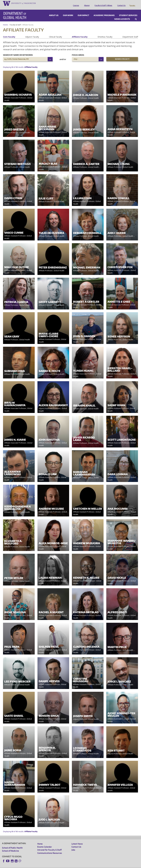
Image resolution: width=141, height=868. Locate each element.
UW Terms (50, 866)
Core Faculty (9, 33)
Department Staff (130, 33)
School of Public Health (12, 844)
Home (5, 21)
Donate (132, 3)
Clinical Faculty (55, 33)
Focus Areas (78, 51)
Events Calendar (45, 843)
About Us (54, 12)
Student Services (128, 12)
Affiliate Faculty (80, 33)
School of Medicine (10, 847)
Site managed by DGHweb (66, 866)
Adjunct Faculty (32, 33)
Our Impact (83, 12)
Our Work (68, 12)
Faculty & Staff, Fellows (103, 3)
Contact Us (121, 3)
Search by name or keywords (18, 51)
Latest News (77, 840)
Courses (75, 3)
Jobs (73, 846)
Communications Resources (50, 849)
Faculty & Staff (15, 21)
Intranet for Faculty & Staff (49, 846)
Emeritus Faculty (105, 33)
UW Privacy (39, 866)
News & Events (122, 15)
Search (136, 15)
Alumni (86, 3)
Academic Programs (104, 12)
